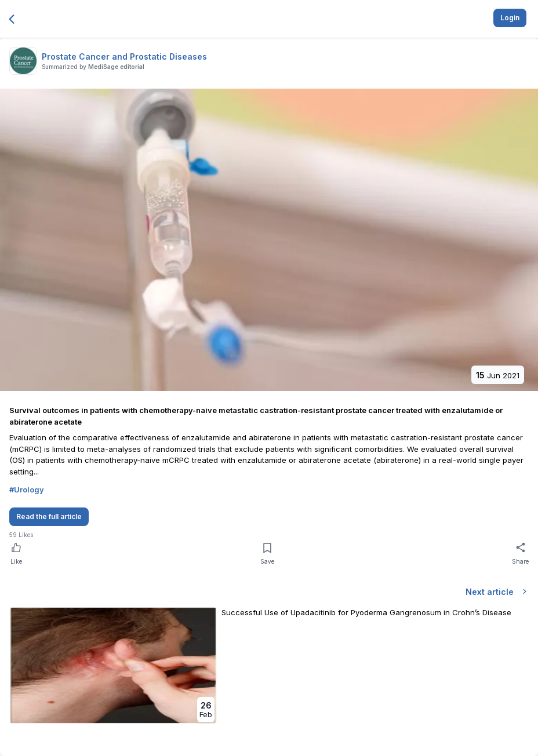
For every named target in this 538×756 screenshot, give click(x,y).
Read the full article (49, 516)
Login (510, 18)
